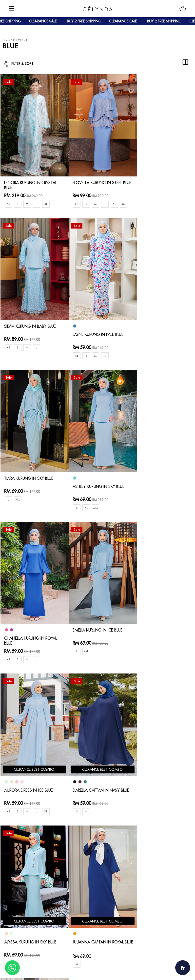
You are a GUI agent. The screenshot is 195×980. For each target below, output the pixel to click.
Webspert (138, 971)
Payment (47, 853)
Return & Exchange (84, 849)
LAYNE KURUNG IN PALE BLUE (28, 336)
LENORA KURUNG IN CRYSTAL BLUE (25, 179)
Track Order (50, 869)
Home (6, 40)
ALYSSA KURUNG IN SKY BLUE (93, 631)
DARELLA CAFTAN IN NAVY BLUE (31, 631)
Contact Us (78, 841)
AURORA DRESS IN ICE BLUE (161, 481)
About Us (23, 845)
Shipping (47, 861)
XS (8, 198)
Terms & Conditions (85, 865)
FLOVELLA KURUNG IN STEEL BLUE (97, 179)
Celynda (81, 971)
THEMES (18, 40)
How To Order (51, 845)
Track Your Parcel (83, 857)
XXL (74, 207)
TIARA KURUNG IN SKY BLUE (97, 325)
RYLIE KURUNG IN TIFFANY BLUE (30, 771)
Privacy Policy (80, 873)
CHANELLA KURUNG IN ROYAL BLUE (27, 483)
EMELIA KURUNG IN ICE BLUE (97, 472)
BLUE (29, 40)
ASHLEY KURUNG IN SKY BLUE (158, 336)
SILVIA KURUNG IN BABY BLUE (158, 179)
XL (48, 198)
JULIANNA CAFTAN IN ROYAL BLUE (156, 631)
